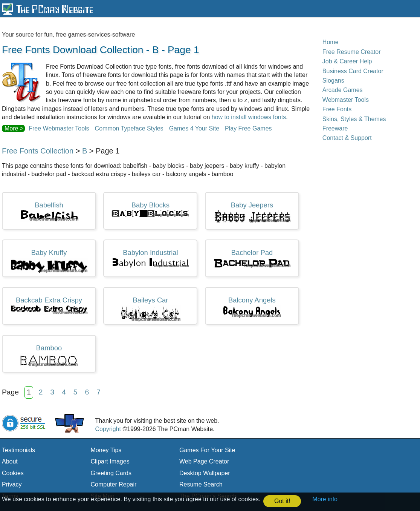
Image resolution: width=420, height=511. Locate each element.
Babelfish (49, 212)
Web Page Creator (204, 461)
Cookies (13, 473)
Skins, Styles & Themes (354, 119)
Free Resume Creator (352, 52)
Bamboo (49, 356)
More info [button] (325, 499)
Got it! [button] (282, 501)
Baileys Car (150, 309)
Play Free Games (248, 128)
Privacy (12, 484)
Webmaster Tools (346, 100)
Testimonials (18, 450)
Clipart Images (110, 461)
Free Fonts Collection (38, 151)
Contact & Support (347, 138)
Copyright (108, 429)
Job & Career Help (347, 61)
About (10, 461)
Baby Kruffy (49, 261)
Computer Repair (114, 484)
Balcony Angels (252, 307)
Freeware (335, 128)
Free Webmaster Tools (59, 128)
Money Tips (106, 450)
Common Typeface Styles (129, 128)
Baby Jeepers (252, 212)
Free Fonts (337, 109)
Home (331, 42)
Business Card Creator (353, 71)
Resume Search (201, 484)
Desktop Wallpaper (205, 473)
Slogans (333, 81)
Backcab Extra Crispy (49, 305)
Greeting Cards (111, 473)
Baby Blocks (150, 209)
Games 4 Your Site (194, 128)
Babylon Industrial (150, 258)
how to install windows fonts (249, 117)
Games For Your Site (207, 450)
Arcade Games (343, 90)
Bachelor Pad (252, 258)
